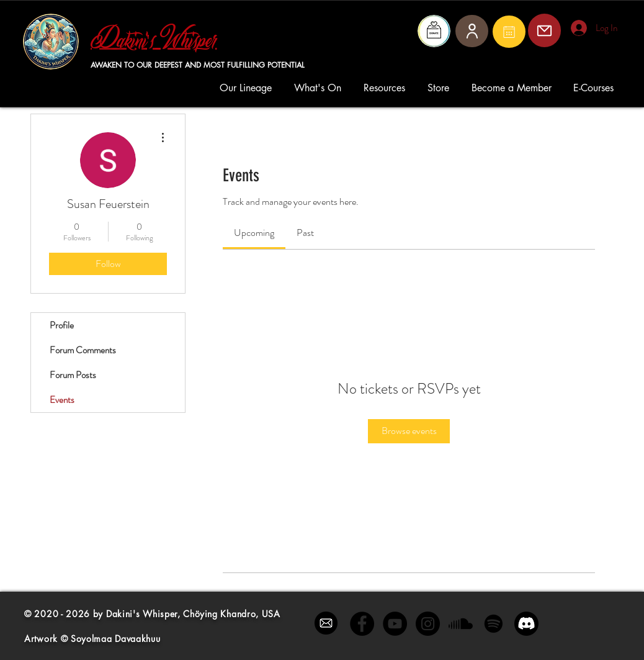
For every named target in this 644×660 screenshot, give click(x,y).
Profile (62, 325)
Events (62, 400)
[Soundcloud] (461, 624)
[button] (248, 88)
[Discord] (526, 624)
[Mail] (509, 32)
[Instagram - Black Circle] (428, 624)
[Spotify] (494, 624)
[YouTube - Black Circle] (395, 624)
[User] (472, 31)
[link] (254, 233)
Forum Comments (83, 350)
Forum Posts (73, 375)
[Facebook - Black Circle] (362, 624)
